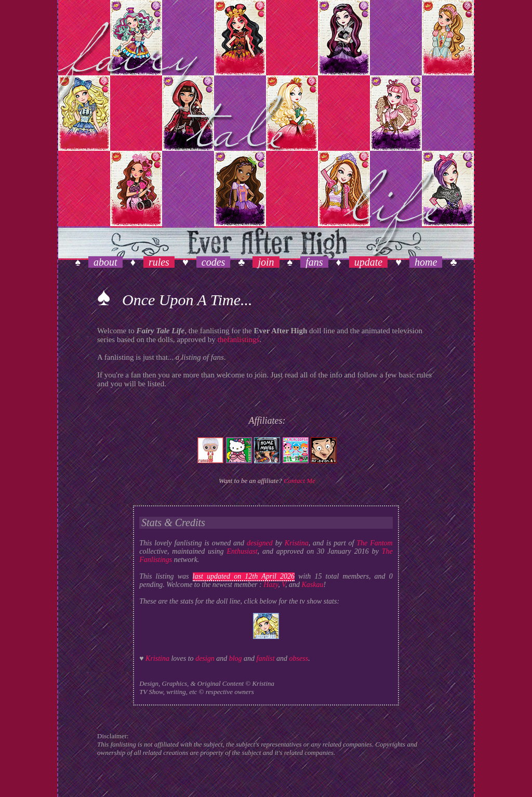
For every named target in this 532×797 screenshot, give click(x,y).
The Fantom (374, 543)
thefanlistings (239, 339)
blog (236, 658)
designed (260, 543)
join (266, 262)
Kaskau (312, 585)
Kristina (297, 543)
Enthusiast (242, 551)
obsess (299, 658)
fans (314, 262)
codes (214, 262)
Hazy (271, 585)
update (368, 262)
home (426, 262)
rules (159, 262)
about (105, 262)
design (205, 658)
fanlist (266, 658)
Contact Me (300, 481)
